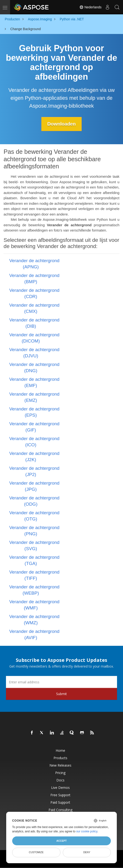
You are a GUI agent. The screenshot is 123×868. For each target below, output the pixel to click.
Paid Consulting (60, 810)
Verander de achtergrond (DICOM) (34, 338)
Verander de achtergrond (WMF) (34, 605)
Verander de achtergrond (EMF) (34, 382)
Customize (36, 852)
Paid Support (60, 802)
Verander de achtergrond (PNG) (34, 531)
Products (60, 758)
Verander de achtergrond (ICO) (34, 442)
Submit (61, 694)
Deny (87, 852)
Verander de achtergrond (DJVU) (34, 353)
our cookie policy (87, 831)
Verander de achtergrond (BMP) (34, 279)
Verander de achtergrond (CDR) (34, 293)
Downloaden (61, 124)
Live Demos (60, 788)
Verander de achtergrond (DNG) (34, 368)
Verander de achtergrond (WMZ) (34, 620)
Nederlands (91, 7)
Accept (61, 841)
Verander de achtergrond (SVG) (34, 545)
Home (60, 750)
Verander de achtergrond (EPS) (34, 412)
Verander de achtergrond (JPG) (34, 486)
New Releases (60, 765)
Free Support (60, 795)
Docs (60, 780)
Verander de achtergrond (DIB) (34, 323)
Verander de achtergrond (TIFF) (34, 575)
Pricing (60, 773)
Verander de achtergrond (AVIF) (34, 634)
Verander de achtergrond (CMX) (34, 308)
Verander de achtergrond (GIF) (34, 427)
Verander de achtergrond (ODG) (34, 501)
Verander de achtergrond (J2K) (34, 456)
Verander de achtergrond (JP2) (34, 471)
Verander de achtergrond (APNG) (34, 264)
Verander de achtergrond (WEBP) (34, 590)
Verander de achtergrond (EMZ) (34, 397)
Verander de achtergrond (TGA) (34, 560)
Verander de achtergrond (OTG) (34, 516)
